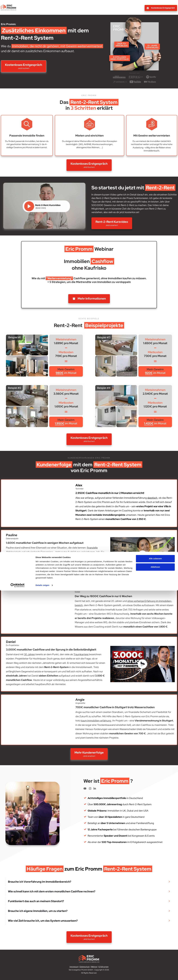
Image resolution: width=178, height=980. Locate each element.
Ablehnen (155, 956)
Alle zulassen (155, 948)
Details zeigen (42, 975)
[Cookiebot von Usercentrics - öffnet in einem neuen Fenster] (18, 975)
